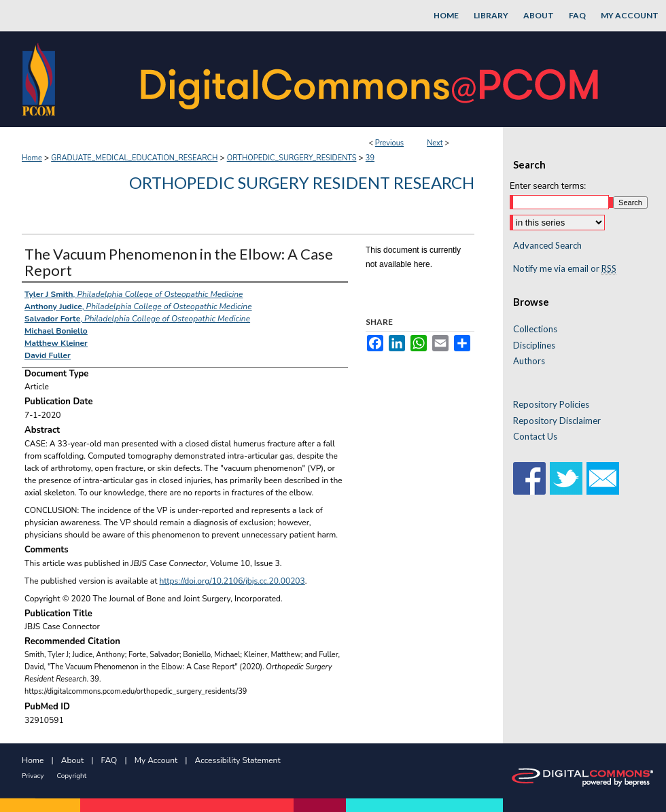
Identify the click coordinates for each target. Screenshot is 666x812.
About (72, 760)
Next (435, 143)
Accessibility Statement (238, 760)
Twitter (566, 478)
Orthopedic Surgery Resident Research (302, 182)
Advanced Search (547, 245)
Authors (529, 361)
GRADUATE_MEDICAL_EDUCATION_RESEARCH (134, 158)
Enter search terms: (548, 186)
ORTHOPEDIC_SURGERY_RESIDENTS (292, 158)
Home (32, 158)
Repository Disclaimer (557, 421)
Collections (535, 329)
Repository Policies (551, 405)
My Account (156, 760)
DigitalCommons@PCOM (371, 79)
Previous (389, 143)
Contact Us (535, 437)
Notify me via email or (565, 269)
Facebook (529, 478)
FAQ (109, 760)
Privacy (33, 776)
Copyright (71, 776)
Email (603, 478)
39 (370, 158)
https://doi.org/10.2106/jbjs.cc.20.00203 (232, 581)
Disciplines (534, 346)
